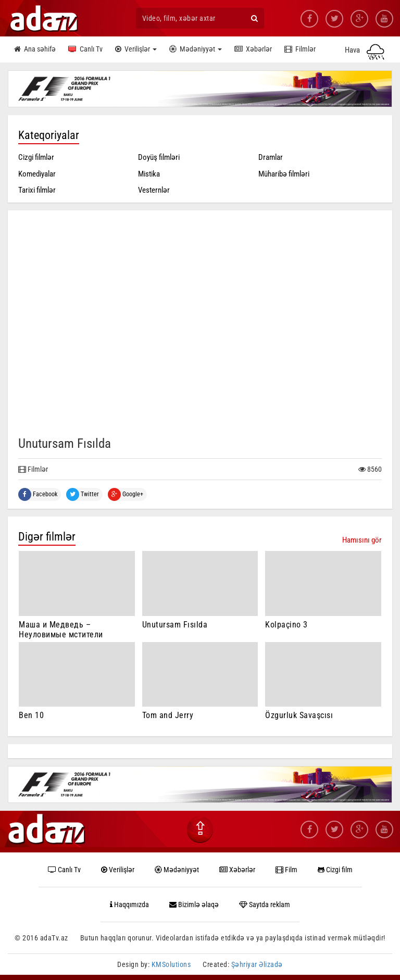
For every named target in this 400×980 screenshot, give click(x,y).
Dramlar (271, 157)
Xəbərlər (253, 49)
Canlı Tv (85, 49)
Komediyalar (37, 174)
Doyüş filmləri (159, 157)
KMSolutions (171, 964)
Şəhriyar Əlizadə (257, 964)
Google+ (126, 494)
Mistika (149, 174)
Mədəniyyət (196, 49)
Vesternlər (154, 190)
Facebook (38, 494)
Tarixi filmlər (37, 190)
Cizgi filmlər (36, 157)
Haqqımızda (129, 904)
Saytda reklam (265, 904)
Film (286, 870)
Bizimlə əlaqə (194, 904)
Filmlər (300, 49)
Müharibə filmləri (284, 174)
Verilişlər (136, 49)
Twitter (83, 494)
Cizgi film (335, 870)
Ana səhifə (35, 49)
